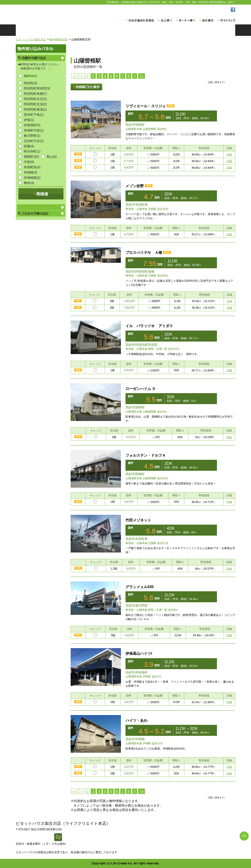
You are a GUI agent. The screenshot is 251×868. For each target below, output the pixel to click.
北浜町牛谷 (34, 141)
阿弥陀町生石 (35, 99)
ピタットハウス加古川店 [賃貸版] (56, 13)
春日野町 (32, 136)
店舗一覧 (144, 30)
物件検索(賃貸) (59, 39)
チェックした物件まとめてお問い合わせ (217, 74)
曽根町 (31, 157)
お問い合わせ (217, 30)
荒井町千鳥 (34, 115)
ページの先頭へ (244, 836)
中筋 (29, 162)
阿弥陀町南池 (35, 109)
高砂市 (30, 76)
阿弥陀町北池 (35, 104)
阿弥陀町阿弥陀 (37, 88)
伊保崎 (31, 172)
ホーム (34, 30)
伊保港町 (32, 125)
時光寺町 (32, 151)
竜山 (52, 157)
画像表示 (86, 87)
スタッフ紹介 (180, 30)
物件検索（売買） (107, 30)
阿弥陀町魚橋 (35, 94)
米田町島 (32, 167)
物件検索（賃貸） (71, 30)
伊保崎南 (32, 178)
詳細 (229, 155)
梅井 (29, 183)
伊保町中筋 (34, 130)
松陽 (29, 146)
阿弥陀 (31, 83)
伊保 (29, 120)
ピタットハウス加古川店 (31, 39)
